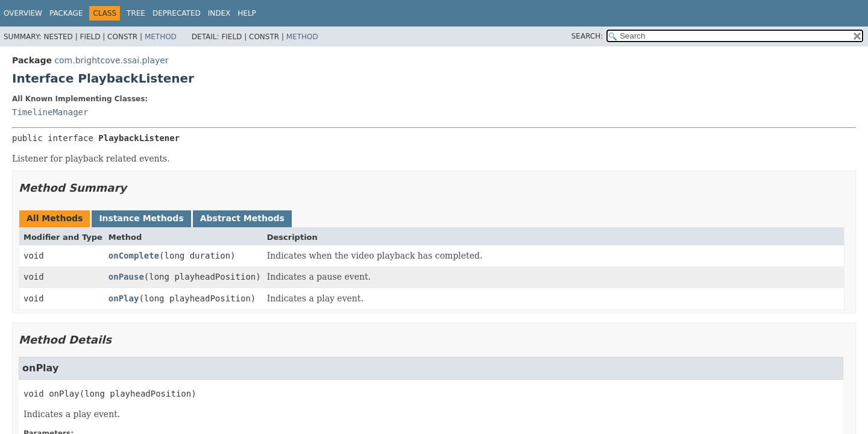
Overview (23, 13)
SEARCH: (587, 36)
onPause (126, 277)
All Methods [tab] (55, 218)
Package (66, 13)
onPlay (124, 298)
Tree (136, 13)
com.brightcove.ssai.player (111, 60)
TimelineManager (50, 112)
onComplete (134, 256)
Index (219, 13)
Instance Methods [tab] (141, 218)
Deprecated (177, 13)
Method (161, 37)
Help (247, 13)
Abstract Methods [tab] (242, 218)
